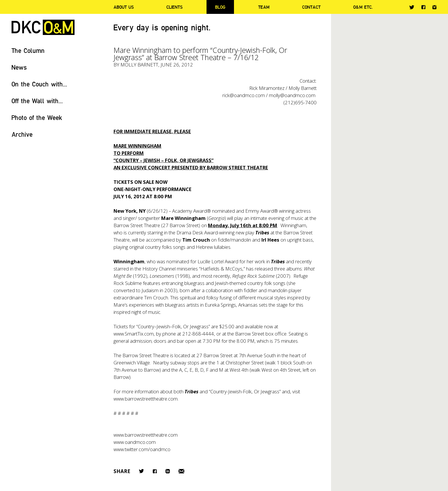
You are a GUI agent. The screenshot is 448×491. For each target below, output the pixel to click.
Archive (22, 134)
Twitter (412, 7)
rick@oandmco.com (244, 95)
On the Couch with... (39, 84)
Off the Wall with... (37, 101)
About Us (124, 7)
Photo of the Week (37, 117)
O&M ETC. (363, 7)
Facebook (423, 7)
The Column (28, 50)
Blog (220, 7)
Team (264, 7)
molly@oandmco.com (292, 95)
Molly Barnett (139, 65)
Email (181, 471)
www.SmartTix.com (134, 334)
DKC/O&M (43, 27)
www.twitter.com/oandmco (142, 449)
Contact (311, 7)
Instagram (434, 7)
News (19, 67)
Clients (174, 7)
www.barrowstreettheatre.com (146, 435)
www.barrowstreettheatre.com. (146, 399)
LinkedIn (168, 471)
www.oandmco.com (135, 442)
